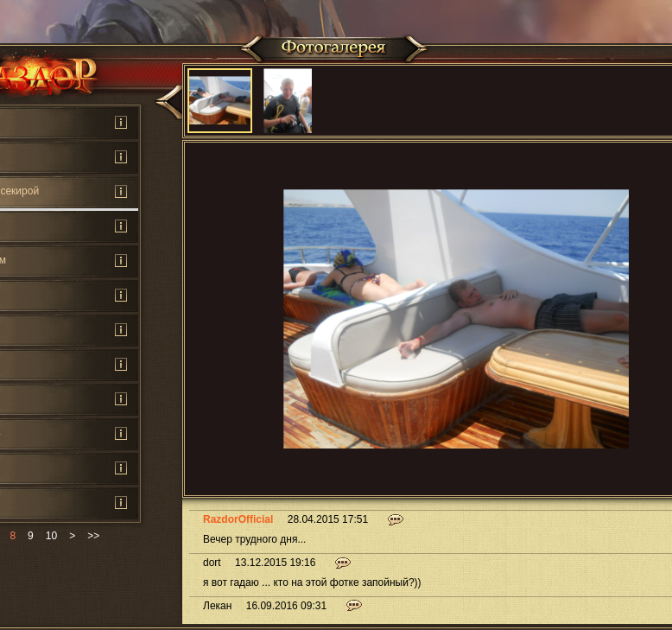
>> (93, 536)
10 (51, 536)
